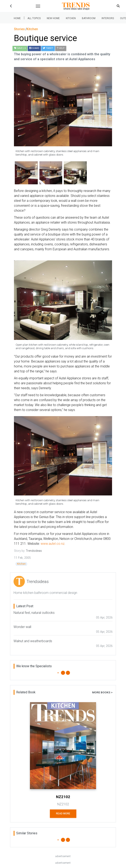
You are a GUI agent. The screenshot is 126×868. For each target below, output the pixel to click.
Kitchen (71, 18)
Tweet (48, 48)
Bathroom (89, 18)
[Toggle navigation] (38, 6)
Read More (63, 814)
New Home (53, 18)
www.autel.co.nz (53, 544)
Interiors (108, 18)
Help (61, 48)
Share (34, 48)
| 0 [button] (20, 48)
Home (17, 18)
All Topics (34, 18)
